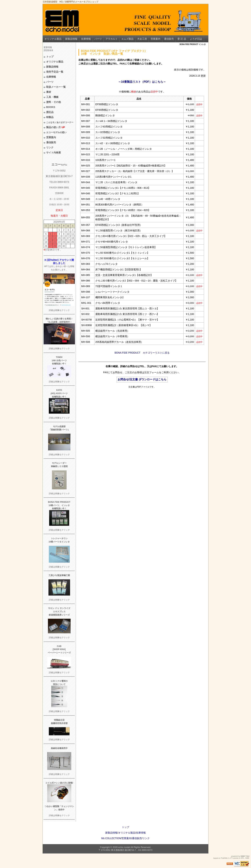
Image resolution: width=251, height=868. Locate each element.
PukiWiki (224, 858)
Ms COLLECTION (111, 838)
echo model (124, 847)
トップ (50, 57)
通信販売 (169, 39)
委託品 (50, 112)
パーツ (98, 39)
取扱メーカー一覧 (56, 87)
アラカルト (112, 39)
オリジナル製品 (53, 39)
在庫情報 (86, 39)
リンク (50, 147)
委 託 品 (182, 39)
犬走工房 (142, 39)
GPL (242, 858)
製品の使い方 (56, 127)
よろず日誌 (196, 39)
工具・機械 (52, 97)
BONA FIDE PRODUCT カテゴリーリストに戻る (142, 353)
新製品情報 (71, 39)
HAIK (243, 856)
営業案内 (155, 39)
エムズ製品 (127, 39)
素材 (49, 92)
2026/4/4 (48, 50)
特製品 (50, 117)
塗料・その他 (54, 102)
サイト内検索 (54, 153)
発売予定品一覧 (55, 72)
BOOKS (51, 107)
